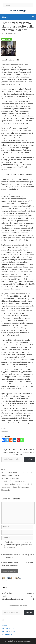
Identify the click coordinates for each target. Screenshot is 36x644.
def (32, 472)
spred (17, 475)
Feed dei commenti (9, 631)
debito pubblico (24, 472)
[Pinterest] (18, 440)
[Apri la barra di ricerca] (33, 17)
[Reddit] (11, 440)
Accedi (5, 626)
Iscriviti (29, 459)
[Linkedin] (15, 440)
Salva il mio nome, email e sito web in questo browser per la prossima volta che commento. (18, 545)
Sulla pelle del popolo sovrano (15, 481)
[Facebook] (3, 440)
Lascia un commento (12, 478)
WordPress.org (8, 634)
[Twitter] (7, 440)
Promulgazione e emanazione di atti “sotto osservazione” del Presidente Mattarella (17, 487)
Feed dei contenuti (9, 629)
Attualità (7, 470)
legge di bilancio (8, 475)
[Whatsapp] (22, 440)
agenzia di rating (10, 472)
